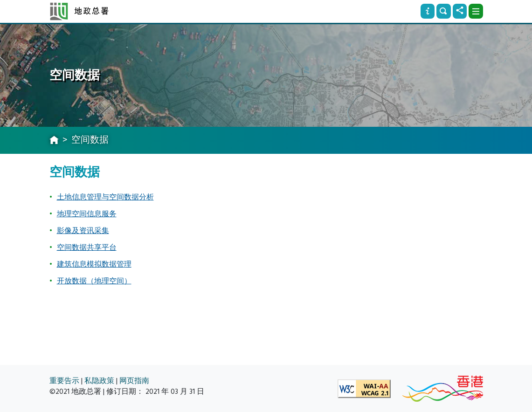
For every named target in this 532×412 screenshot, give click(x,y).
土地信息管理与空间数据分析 (105, 197)
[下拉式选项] (476, 11)
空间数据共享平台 (87, 247)
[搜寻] (443, 11)
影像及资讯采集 (83, 231)
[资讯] (428, 11)
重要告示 (64, 381)
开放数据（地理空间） (94, 281)
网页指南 (134, 381)
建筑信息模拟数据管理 (94, 264)
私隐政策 (99, 381)
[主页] (54, 141)
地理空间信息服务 (87, 214)
